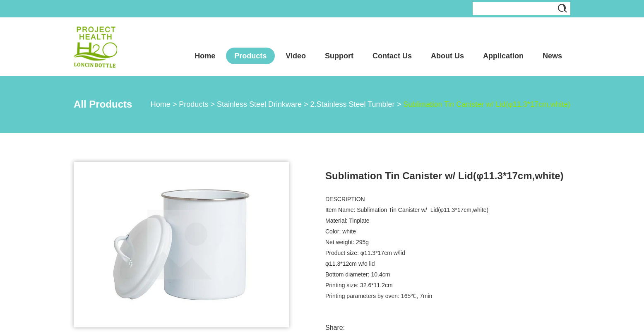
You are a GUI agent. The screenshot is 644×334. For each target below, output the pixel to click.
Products (250, 56)
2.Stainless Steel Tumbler (353, 104)
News (552, 56)
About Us (447, 56)
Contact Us (392, 56)
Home (205, 56)
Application (503, 56)
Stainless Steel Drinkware (259, 104)
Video (296, 56)
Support (339, 56)
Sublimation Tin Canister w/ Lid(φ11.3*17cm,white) (487, 104)
